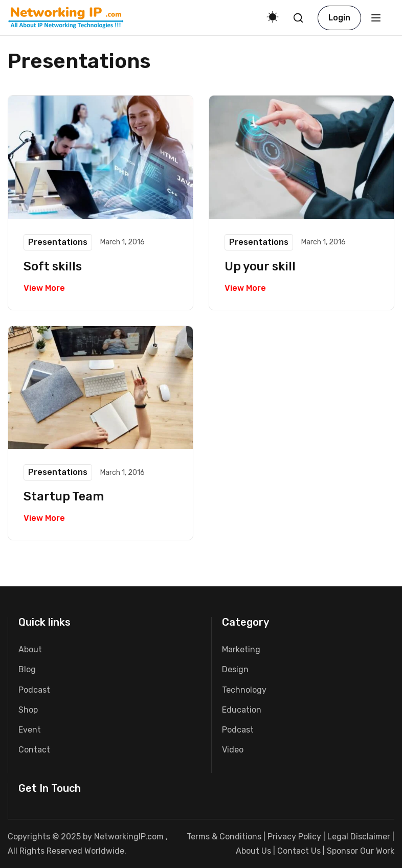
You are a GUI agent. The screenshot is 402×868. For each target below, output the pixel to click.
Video (233, 750)
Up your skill (261, 266)
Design (235, 669)
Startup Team (64, 496)
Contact (34, 750)
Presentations (58, 242)
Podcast (34, 690)
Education (242, 710)
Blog (27, 669)
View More (44, 288)
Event (30, 730)
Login (339, 18)
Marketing (241, 649)
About (30, 649)
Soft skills (54, 266)
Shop (28, 710)
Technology (244, 690)
